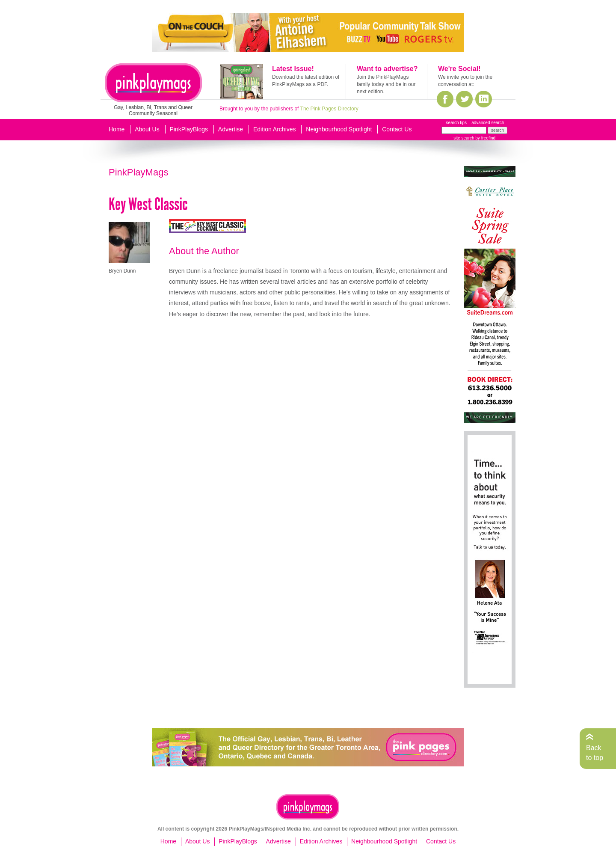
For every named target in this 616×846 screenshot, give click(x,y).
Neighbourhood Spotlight (339, 129)
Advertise (231, 129)
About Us (147, 129)
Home (117, 129)
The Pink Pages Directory (329, 109)
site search (464, 138)
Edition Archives (275, 129)
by (485, 138)
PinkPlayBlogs (189, 129)
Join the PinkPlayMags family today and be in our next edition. (386, 84)
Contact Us (397, 129)
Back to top (595, 752)
